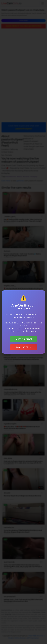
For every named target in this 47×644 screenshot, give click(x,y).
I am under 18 (23, 346)
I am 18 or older (23, 339)
